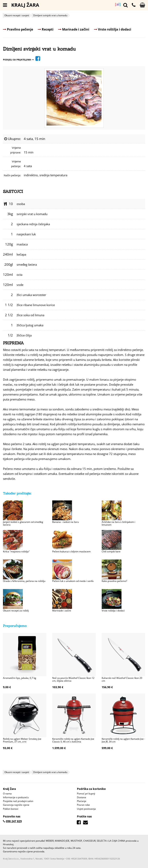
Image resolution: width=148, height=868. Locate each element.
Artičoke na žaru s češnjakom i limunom (118, 523)
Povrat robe (83, 805)
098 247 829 (14, 821)
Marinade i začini (74, 29)
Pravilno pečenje (18, 29)
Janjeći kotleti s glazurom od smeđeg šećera (23, 523)
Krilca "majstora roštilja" (16, 551)
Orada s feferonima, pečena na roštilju (24, 581)
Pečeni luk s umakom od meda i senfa (73, 581)
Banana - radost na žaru (65, 522)
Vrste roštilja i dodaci (113, 29)
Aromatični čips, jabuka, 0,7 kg (20, 678)
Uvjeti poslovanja (86, 809)
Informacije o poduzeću (16, 797)
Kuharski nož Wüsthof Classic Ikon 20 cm (122, 679)
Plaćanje (82, 801)
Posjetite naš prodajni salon (18, 801)
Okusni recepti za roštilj (16, 611)
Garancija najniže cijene (16, 805)
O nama (7, 794)
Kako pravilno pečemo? (114, 581)
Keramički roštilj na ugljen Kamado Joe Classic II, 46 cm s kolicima (73, 740)
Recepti (46, 29)
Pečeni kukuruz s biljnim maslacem (71, 551)
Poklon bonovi (11, 809)
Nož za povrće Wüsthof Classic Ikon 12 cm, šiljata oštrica (73, 679)
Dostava (82, 797)
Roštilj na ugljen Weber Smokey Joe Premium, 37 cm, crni (22, 740)
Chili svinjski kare (111, 551)
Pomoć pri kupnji (86, 794)
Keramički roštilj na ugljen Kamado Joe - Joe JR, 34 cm (123, 740)
